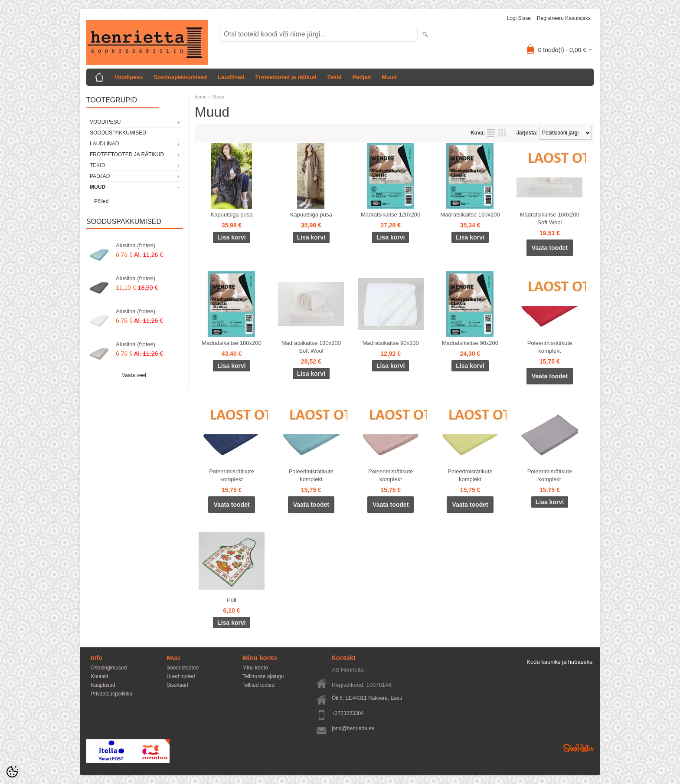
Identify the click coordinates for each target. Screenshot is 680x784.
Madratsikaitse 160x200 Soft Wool (550, 218)
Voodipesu (129, 77)
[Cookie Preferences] (12, 772)
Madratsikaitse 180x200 (231, 343)
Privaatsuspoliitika (111, 694)
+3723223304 (348, 713)
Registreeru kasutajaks (564, 18)
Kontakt (100, 676)
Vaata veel (134, 375)
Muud (389, 77)
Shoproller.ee (579, 748)
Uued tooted (181, 676)
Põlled (101, 201)
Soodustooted (183, 668)
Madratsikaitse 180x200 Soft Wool (311, 347)
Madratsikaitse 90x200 (391, 343)
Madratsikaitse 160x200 (470, 215)
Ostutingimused (109, 668)
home (201, 97)
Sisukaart (177, 685)
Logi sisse (519, 18)
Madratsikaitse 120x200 (391, 215)
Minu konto (255, 668)
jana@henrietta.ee (353, 728)
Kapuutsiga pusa (232, 215)
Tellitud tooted (258, 685)
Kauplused (103, 685)
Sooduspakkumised (180, 77)
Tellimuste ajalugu (263, 676)
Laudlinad (231, 77)
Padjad (362, 77)
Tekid (335, 77)
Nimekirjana (491, 133)
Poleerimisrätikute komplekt (550, 347)
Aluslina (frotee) (136, 245)
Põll (232, 600)
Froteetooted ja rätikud (286, 77)
